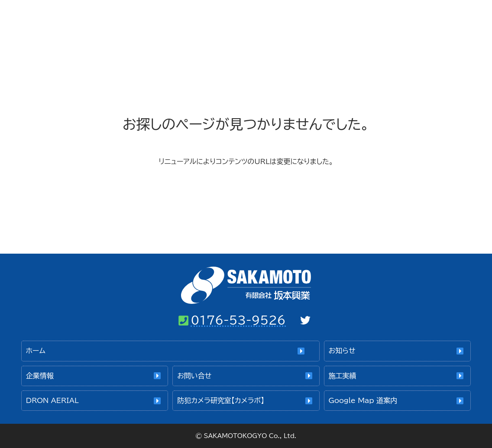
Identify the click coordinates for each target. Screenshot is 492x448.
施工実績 (440, 17)
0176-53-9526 (238, 320)
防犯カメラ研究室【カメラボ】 (221, 400)
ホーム (216, 17)
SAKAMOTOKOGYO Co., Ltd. (250, 436)
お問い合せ (369, 17)
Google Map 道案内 (363, 400)
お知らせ (342, 351)
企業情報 (293, 17)
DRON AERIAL (52, 400)
